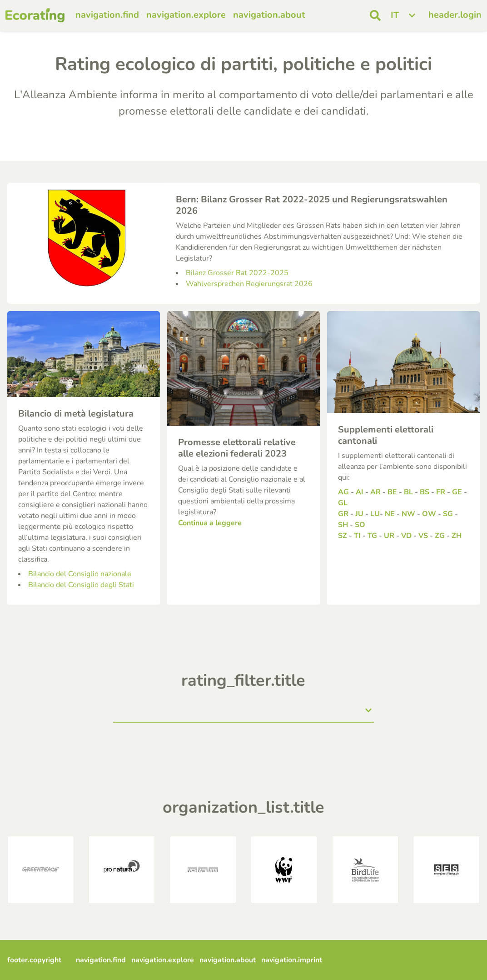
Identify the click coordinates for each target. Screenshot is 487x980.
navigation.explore (186, 15)
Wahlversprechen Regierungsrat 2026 (249, 284)
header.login (455, 15)
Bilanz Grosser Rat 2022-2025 (237, 273)
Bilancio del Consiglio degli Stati (81, 585)
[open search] (375, 15)
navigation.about (269, 15)
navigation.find (107, 15)
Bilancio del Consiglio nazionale (80, 574)
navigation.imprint (292, 960)
